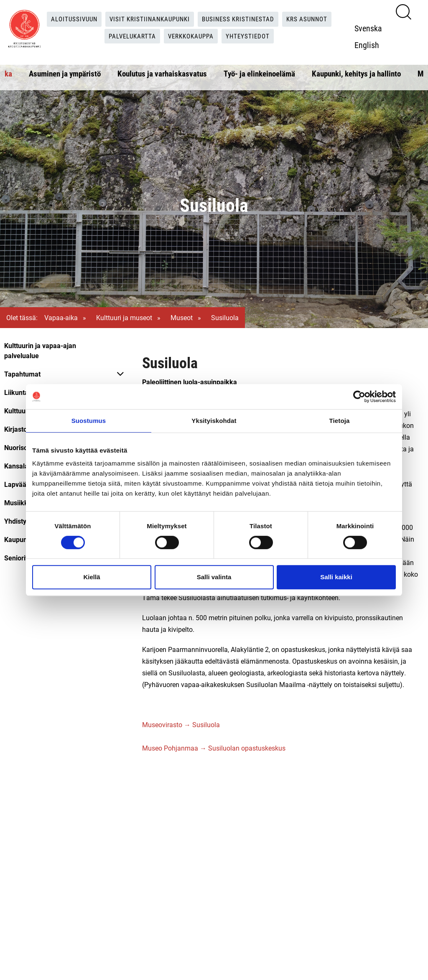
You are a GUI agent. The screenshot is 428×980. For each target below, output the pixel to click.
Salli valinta (214, 577)
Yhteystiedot (252, 36)
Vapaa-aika (61, 317)
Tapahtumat (22, 374)
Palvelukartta (130, 36)
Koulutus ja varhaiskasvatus (162, 73)
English (369, 45)
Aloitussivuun (69, 19)
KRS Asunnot (313, 19)
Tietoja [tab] (340, 421)
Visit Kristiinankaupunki (148, 19)
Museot (182, 317)
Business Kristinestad (241, 19)
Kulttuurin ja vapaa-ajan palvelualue (40, 350)
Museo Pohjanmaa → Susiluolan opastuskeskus (214, 748)
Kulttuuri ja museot (124, 317)
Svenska (371, 28)
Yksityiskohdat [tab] (214, 421)
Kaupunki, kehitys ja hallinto (356, 73)
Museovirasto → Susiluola (181, 724)
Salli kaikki (336, 577)
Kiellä (92, 577)
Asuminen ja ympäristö (65, 73)
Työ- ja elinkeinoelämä (259, 73)
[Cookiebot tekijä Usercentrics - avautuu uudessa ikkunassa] (359, 397)
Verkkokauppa (192, 36)
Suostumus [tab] (89, 421)
